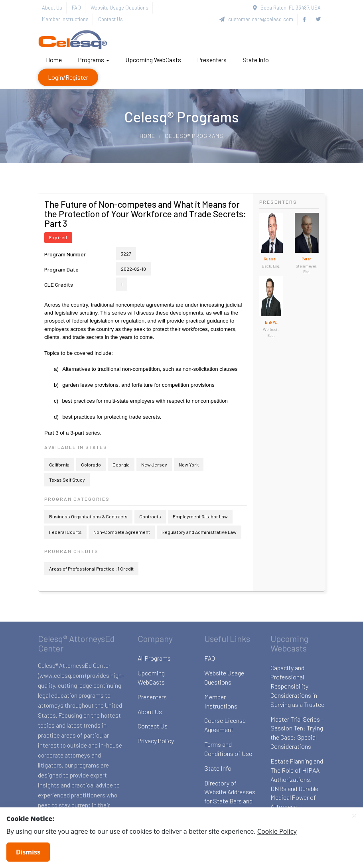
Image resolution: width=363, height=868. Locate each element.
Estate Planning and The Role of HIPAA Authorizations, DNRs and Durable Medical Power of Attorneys (297, 784)
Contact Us (110, 19)
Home (54, 60)
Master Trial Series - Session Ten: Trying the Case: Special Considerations (297, 733)
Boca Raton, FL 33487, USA (287, 8)
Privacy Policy (156, 741)
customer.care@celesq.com (256, 19)
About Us (52, 8)
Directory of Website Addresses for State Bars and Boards (230, 797)
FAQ (76, 8)
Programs (94, 60)
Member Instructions (65, 19)
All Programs (154, 658)
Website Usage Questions (119, 8)
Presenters (212, 60)
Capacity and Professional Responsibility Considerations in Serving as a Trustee (297, 686)
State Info (256, 60)
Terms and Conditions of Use (228, 749)
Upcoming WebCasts (153, 60)
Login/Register (68, 77)
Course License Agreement (225, 725)
